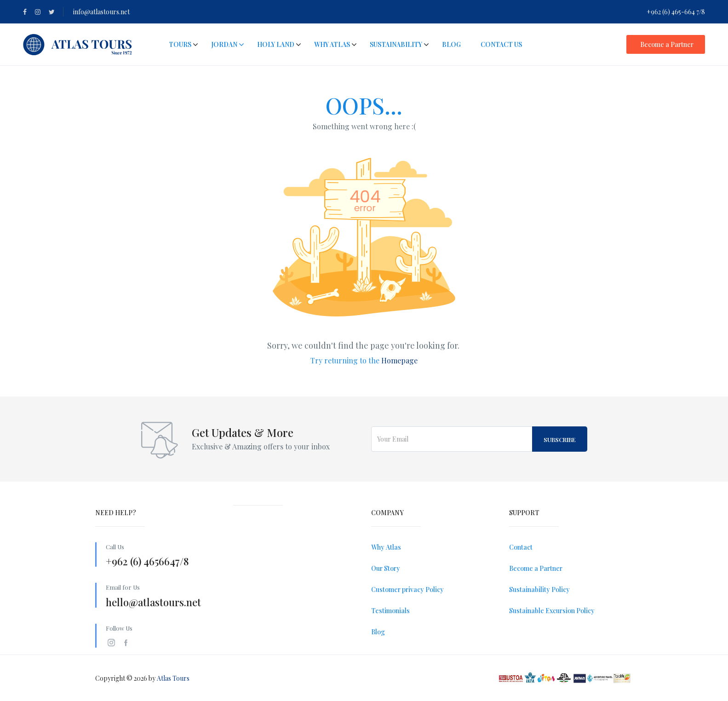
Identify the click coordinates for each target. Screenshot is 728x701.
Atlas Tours (173, 678)
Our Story (386, 568)
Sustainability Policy (539, 589)
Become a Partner (667, 44)
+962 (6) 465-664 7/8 (676, 12)
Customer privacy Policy (407, 589)
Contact (521, 547)
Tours (180, 44)
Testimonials (390, 611)
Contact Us (501, 44)
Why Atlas (332, 44)
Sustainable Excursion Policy (552, 611)
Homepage (399, 360)
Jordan (228, 44)
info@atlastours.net (101, 12)
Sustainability (396, 44)
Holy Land (276, 44)
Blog (451, 44)
